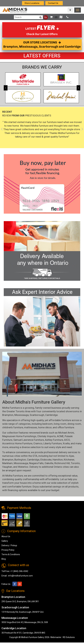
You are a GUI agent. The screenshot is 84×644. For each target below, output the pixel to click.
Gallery (5, 541)
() (53, 17)
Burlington (20, 460)
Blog (4, 559)
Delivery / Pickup (9, 545)
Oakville (49, 463)
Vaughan (7, 467)
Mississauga (21, 415)
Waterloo (23, 467)
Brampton (8, 415)
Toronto (75, 463)
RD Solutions (69, 637)
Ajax (71, 456)
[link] (78, 10)
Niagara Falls (36, 463)
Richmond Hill (62, 463)
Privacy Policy (8, 550)
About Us (6, 536)
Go (46, 17)
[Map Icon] (70, 10)
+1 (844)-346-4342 (19, 571)
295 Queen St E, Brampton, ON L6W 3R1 (20, 601)
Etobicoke (46, 460)
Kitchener (69, 460)
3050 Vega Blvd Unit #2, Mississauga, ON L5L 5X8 (25, 622)
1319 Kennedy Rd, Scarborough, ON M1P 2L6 (23, 612)
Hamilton (58, 460)
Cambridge (51, 415)
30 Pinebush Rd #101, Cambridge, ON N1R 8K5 (23, 633)
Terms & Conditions (11, 554)
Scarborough (37, 415)
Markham (7, 463)
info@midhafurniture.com (20, 576)
